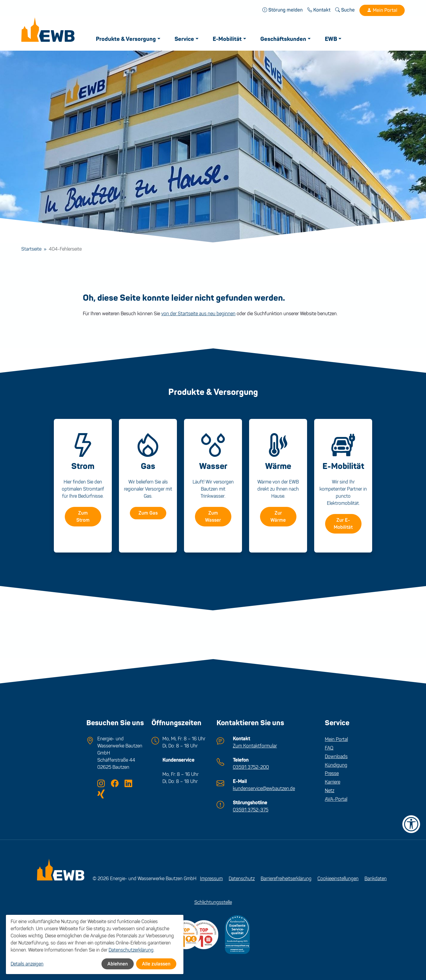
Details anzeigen (27, 964)
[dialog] (95, 944)
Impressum (211, 879)
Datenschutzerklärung (131, 950)
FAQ (329, 748)
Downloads (336, 756)
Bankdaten (376, 879)
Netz (330, 791)
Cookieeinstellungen (338, 879)
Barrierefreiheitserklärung (286, 879)
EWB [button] (331, 39)
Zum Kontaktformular (255, 746)
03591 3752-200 (251, 767)
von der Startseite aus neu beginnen (198, 314)
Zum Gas (148, 513)
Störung (283, 10)
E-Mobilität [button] (227, 39)
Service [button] (184, 39)
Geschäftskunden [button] (283, 39)
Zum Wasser (213, 517)
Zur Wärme (278, 517)
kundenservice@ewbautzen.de (264, 788)
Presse (332, 773)
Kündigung (336, 765)
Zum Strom (83, 517)
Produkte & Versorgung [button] (126, 39)
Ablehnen (118, 964)
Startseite (31, 249)
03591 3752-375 (251, 810)
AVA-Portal (336, 799)
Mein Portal (382, 10)
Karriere (333, 782)
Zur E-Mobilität (343, 524)
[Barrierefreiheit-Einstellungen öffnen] (411, 824)
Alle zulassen (156, 964)
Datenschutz (242, 879)
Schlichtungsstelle (213, 902)
